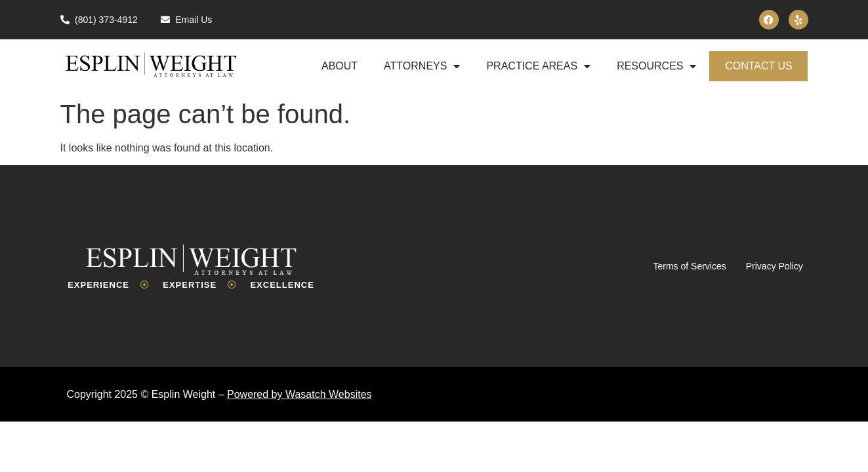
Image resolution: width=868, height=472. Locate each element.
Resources (656, 66)
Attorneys (422, 66)
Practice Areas (538, 66)
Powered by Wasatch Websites (300, 394)
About (340, 66)
